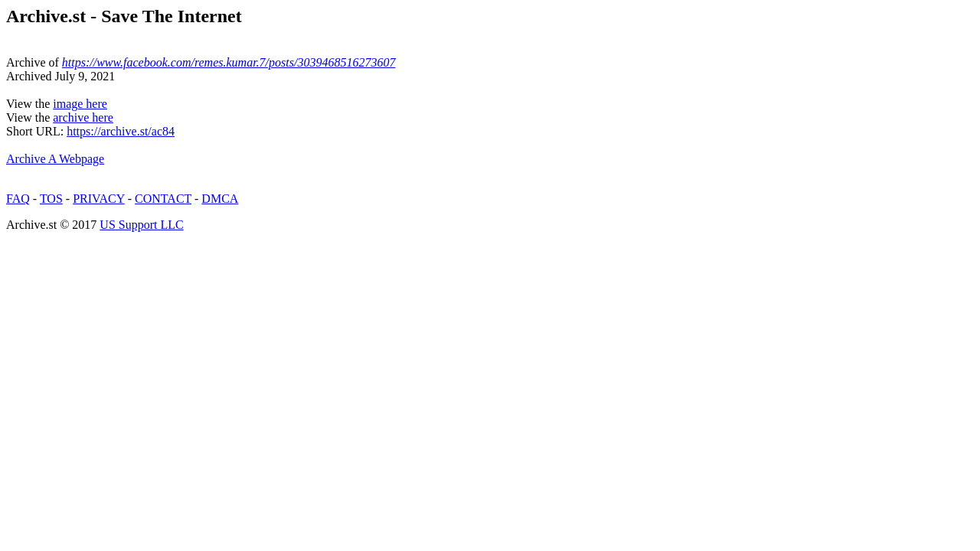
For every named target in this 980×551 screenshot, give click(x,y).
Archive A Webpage (55, 159)
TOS (51, 199)
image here (80, 104)
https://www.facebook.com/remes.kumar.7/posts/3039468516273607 (229, 62)
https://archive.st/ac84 (121, 131)
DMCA (220, 199)
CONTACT (163, 199)
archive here (83, 117)
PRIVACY (99, 199)
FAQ (18, 199)
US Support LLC (141, 225)
